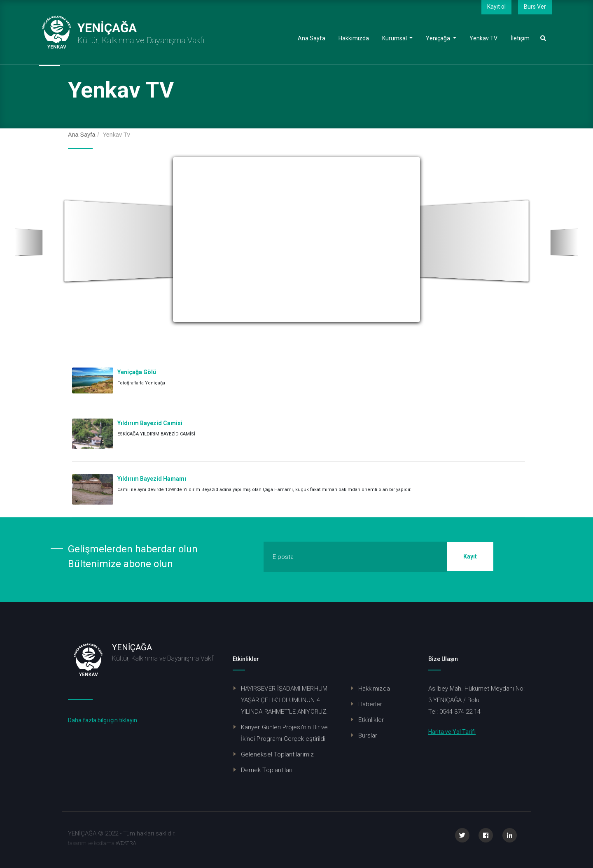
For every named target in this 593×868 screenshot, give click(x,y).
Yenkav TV (487, 38)
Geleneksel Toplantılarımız (277, 754)
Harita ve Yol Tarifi (452, 732)
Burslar (368, 735)
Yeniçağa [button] (444, 38)
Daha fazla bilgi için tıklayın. (103, 720)
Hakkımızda (357, 38)
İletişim (523, 38)
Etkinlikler (371, 720)
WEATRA (126, 843)
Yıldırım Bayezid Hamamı (152, 479)
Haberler (370, 704)
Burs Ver (535, 7)
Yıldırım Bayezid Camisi (150, 423)
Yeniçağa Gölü (137, 372)
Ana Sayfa (315, 38)
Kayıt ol (496, 7)
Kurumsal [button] (401, 38)
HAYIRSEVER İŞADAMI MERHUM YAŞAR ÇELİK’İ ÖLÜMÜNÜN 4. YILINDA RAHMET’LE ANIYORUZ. (284, 700)
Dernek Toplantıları (267, 770)
